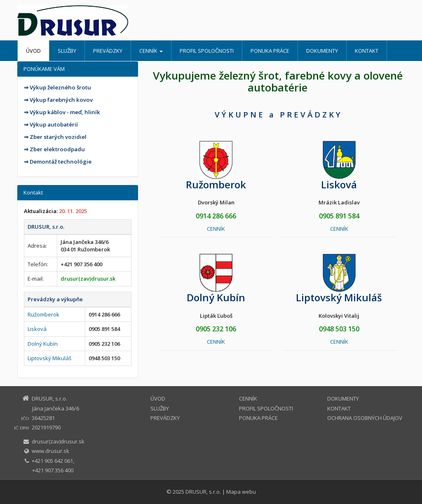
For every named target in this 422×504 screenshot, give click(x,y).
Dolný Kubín (43, 344)
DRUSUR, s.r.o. (203, 492)
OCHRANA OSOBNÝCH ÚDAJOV (365, 418)
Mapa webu (241, 492)
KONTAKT (367, 51)
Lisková (37, 329)
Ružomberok (43, 314)
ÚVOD (33, 51)
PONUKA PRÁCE (270, 51)
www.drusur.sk (50, 451)
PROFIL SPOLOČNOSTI (207, 51)
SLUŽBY (67, 51)
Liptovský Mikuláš (49, 358)
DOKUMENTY (322, 51)
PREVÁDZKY (108, 51)
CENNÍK (151, 51)
